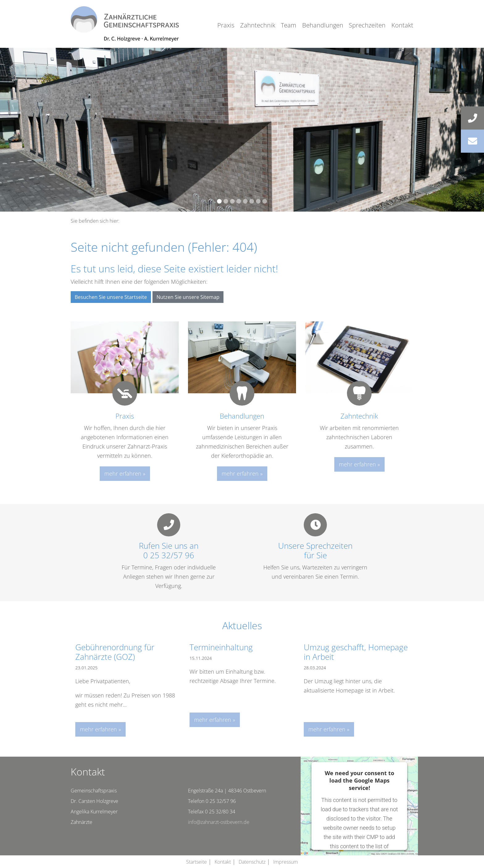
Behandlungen (323, 25)
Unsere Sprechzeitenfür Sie (315, 550)
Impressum (286, 862)
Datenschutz (252, 862)
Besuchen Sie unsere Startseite (111, 297)
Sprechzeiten (367, 25)
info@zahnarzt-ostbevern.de (219, 822)
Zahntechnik (258, 25)
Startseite (196, 862)
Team (289, 25)
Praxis (226, 25)
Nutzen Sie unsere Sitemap (188, 297)
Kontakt (402, 25)
